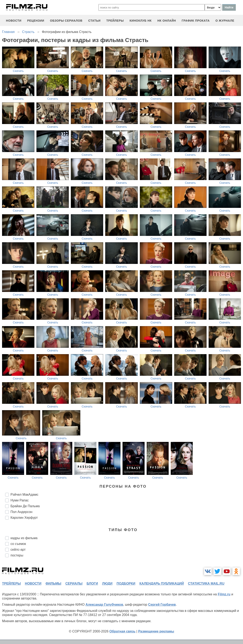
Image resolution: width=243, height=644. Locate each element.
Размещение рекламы (156, 631)
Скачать (18, 71)
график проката (196, 21)
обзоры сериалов (66, 21)
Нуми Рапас (20, 500)
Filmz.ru (224, 594)
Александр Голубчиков (104, 605)
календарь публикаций (162, 584)
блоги (92, 584)
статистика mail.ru (206, 584)
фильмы (53, 584)
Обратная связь (122, 631)
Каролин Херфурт (24, 518)
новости (14, 21)
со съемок (18, 544)
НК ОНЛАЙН (167, 21)
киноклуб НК (141, 21)
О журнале (225, 21)
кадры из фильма (24, 538)
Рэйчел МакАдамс (24, 495)
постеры (17, 555)
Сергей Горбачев (162, 605)
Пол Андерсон (21, 512)
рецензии (36, 21)
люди (107, 584)
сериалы (74, 584)
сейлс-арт (18, 550)
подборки (126, 584)
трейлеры (115, 21)
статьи (94, 21)
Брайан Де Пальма (25, 506)
